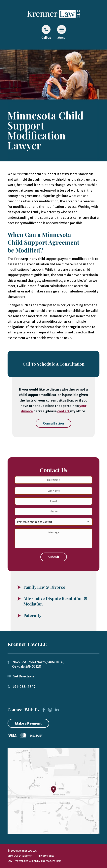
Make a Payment (28, 723)
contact (63, 411)
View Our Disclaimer (20, 856)
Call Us (46, 38)
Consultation (53, 423)
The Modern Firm (51, 861)
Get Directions (23, 676)
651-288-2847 (24, 687)
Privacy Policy (46, 856)
